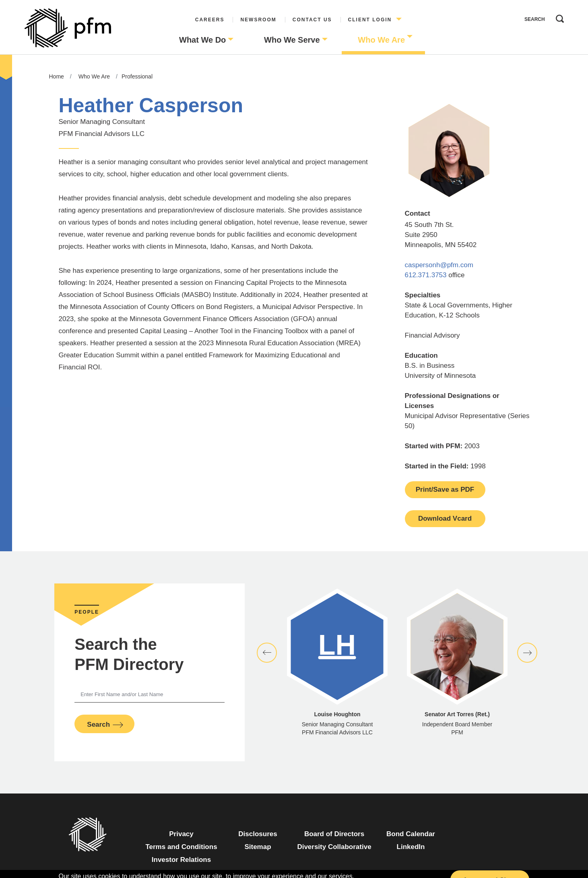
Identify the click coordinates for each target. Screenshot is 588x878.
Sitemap (258, 847)
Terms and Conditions (181, 847)
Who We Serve (292, 40)
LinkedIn (411, 847)
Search (558, 17)
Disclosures (258, 834)
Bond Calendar (411, 834)
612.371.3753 (426, 275)
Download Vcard (445, 518)
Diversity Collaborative (334, 847)
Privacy (181, 834)
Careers (210, 20)
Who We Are (381, 40)
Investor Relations (181, 860)
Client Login (370, 20)
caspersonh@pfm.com (439, 265)
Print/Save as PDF (445, 489)
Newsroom (258, 20)
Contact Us (312, 20)
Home (57, 76)
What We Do (202, 40)
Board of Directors (334, 834)
